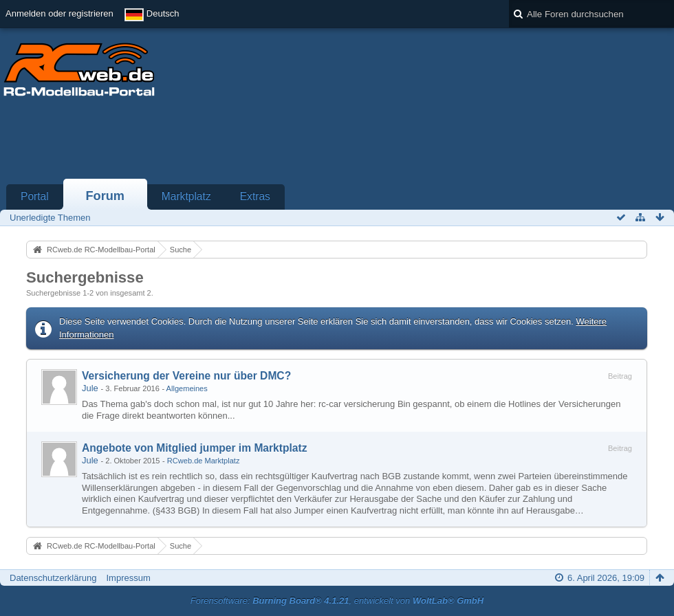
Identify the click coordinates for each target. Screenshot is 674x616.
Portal (35, 196)
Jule (90, 388)
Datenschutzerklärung (53, 578)
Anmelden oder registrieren (59, 13)
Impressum (128, 578)
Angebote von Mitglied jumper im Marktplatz (195, 448)
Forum (105, 196)
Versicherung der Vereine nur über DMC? (186, 376)
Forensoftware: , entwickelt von (337, 601)
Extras (255, 196)
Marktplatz (186, 196)
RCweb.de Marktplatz (204, 461)
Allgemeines (187, 388)
